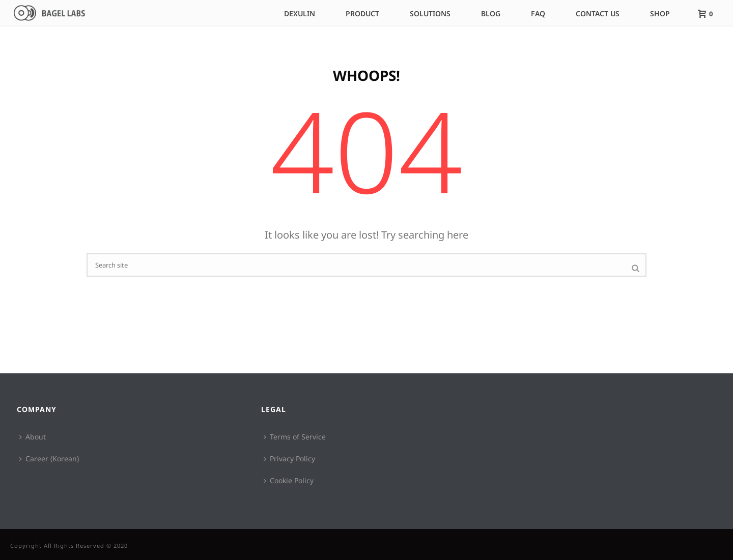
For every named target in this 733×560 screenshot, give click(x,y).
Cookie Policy (289, 480)
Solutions (430, 13)
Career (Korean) (49, 459)
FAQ (538, 13)
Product (362, 13)
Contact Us (598, 13)
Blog (491, 13)
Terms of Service (295, 437)
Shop (660, 13)
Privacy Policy (289, 459)
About (33, 437)
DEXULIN (300, 13)
